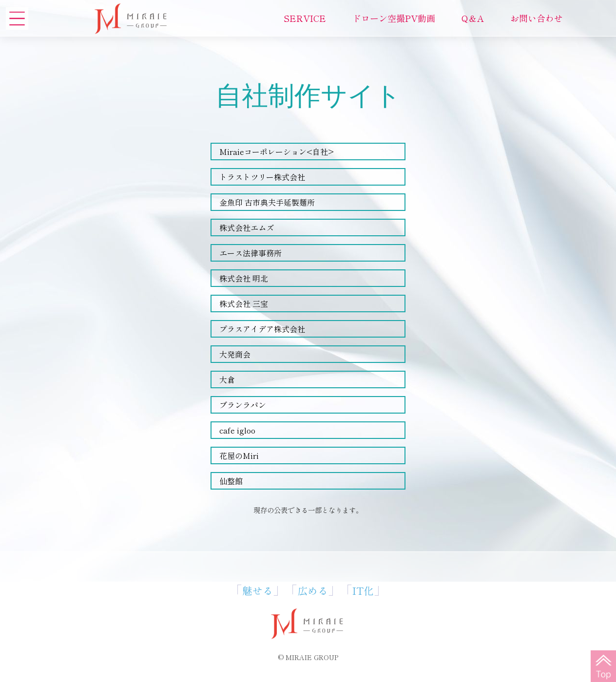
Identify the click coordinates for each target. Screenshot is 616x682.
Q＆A (473, 18)
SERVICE (305, 18)
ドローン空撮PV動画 (394, 18)
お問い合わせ (537, 18)
